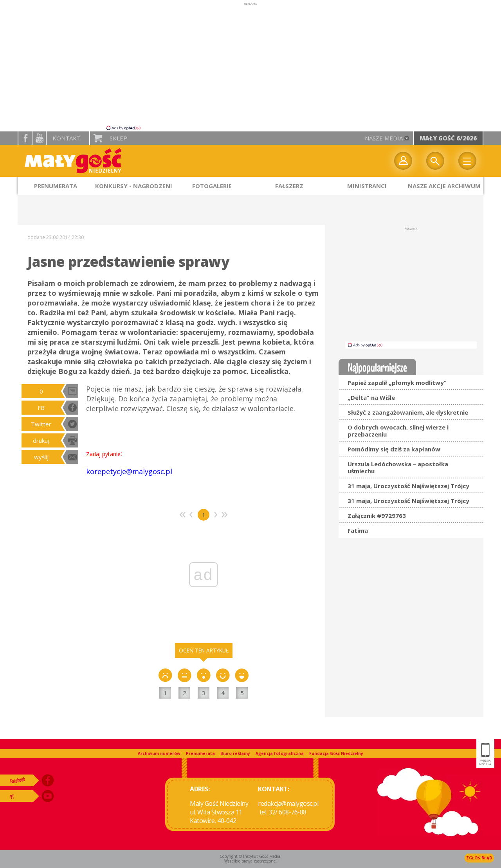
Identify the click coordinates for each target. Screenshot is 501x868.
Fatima (358, 530)
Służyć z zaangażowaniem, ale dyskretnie (408, 412)
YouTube (39, 138)
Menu (467, 161)
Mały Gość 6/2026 (448, 138)
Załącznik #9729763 (377, 516)
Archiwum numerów (159, 753)
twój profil (403, 161)
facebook (25, 138)
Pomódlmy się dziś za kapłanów (394, 449)
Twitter (41, 424)
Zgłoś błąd (479, 858)
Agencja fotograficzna (280, 753)
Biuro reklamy (235, 753)
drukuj (41, 440)
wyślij (41, 457)
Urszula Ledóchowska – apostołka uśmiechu (398, 467)
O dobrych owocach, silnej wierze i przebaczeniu (398, 431)
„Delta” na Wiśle (371, 397)
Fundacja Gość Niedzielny (336, 753)
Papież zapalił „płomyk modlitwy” (397, 383)
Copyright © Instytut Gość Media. (250, 856)
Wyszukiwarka (435, 161)
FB (41, 408)
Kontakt (67, 138)
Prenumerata (200, 753)
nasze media (384, 138)
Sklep (118, 138)
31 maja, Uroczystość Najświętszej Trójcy (408, 486)
